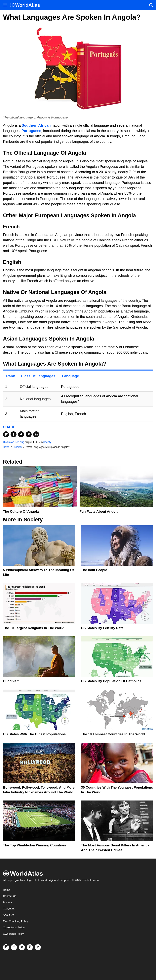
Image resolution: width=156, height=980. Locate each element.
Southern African (36, 125)
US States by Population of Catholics (111, 681)
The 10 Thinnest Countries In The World (113, 734)
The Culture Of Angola (21, 512)
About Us (9, 915)
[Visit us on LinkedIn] (38, 947)
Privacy (7, 902)
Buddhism (11, 681)
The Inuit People (94, 570)
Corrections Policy (14, 927)
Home (7, 890)
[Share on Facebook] (14, 434)
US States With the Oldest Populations (34, 734)
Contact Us (10, 896)
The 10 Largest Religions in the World (34, 628)
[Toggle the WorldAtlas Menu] (5, 5)
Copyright (9, 909)
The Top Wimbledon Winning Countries (35, 845)
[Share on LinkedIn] (36, 434)
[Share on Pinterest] (29, 434)
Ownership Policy (13, 934)
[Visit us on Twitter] (22, 947)
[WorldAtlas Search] (151, 5)
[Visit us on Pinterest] (30, 947)
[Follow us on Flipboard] (6, 947)
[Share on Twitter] (21, 434)
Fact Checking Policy (16, 921)
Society (47, 442)
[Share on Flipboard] (6, 434)
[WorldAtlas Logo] (26, 5)
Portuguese (31, 131)
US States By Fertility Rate (102, 628)
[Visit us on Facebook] (14, 947)
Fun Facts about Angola (99, 512)
